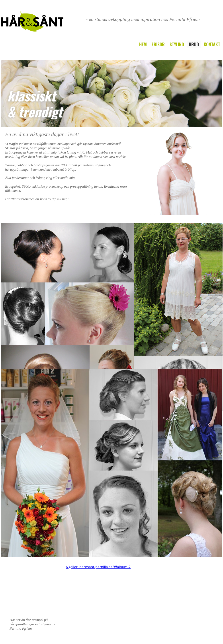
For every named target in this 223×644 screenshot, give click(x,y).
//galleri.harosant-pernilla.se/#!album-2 (98, 567)
